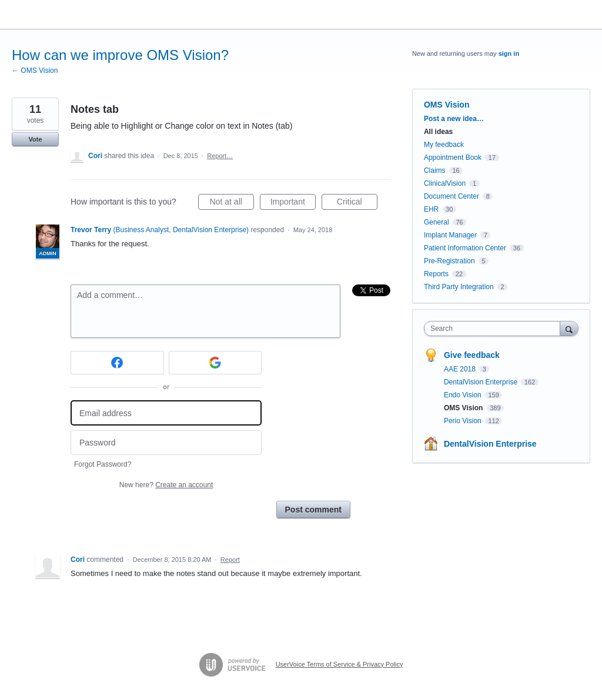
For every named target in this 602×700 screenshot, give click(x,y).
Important (293, 203)
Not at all (232, 203)
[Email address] (166, 413)
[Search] (569, 328)
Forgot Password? (103, 464)
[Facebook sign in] (117, 363)
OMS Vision (447, 105)
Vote (35, 139)
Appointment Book (453, 158)
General (437, 222)
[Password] (166, 443)
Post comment (313, 510)
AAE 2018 (461, 369)
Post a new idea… (454, 119)
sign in (509, 53)
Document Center (451, 196)
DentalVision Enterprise (482, 382)
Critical (357, 203)
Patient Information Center (465, 248)
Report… (220, 156)
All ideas (438, 132)
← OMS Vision (35, 71)
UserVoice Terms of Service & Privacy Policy (340, 664)
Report (230, 560)
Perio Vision (464, 421)
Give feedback (472, 355)
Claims (435, 170)
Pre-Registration (449, 261)
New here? (166, 485)
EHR (431, 209)
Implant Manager (450, 235)
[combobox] (495, 329)
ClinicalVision (445, 183)
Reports (436, 274)
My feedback (444, 145)
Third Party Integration (459, 287)
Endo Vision (464, 395)
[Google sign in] (215, 363)
